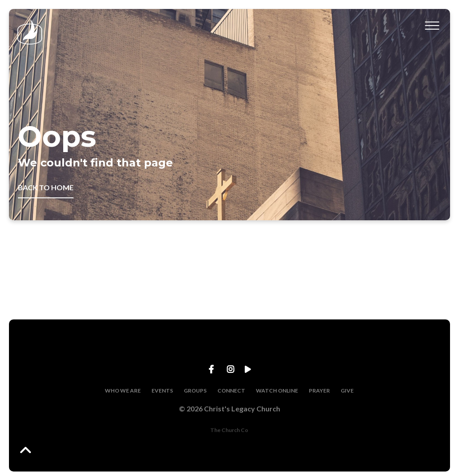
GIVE (347, 391)
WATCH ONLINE (277, 391)
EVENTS (162, 391)
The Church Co (229, 430)
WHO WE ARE (123, 391)
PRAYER (319, 391)
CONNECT (231, 391)
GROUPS (195, 391)
